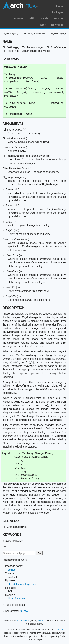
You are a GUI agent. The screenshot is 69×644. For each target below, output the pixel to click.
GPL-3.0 (59, 629)
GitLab (44, 18)
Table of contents (15, 605)
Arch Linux (20, 6)
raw (26, 611)
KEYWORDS (12, 535)
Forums (18, 18)
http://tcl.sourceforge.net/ (22, 584)
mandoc (42, 620)
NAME (7, 41)
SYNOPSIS (11, 59)
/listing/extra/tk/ (16, 599)
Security (58, 18)
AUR (43, 25)
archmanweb (23, 620)
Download (57, 25)
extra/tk (12, 570)
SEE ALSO (11, 521)
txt (21, 611)
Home (60, 6)
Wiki (32, 18)
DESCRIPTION (14, 308)
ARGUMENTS (13, 124)
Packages (57, 12)
